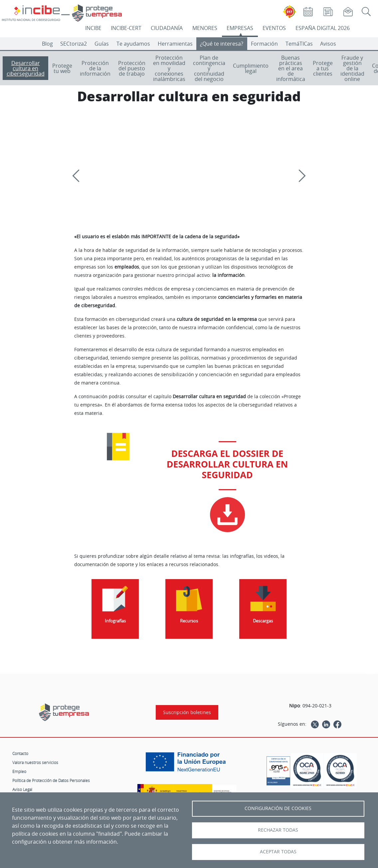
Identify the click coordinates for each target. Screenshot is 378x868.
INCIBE (93, 28)
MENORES (205, 28)
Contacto (20, 753)
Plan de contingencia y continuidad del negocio (209, 68)
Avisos (328, 44)
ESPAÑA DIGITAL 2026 (323, 28)
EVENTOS (274, 28)
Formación (264, 44)
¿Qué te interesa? (222, 44)
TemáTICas (299, 44)
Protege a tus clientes (323, 68)
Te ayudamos (133, 44)
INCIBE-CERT (126, 28)
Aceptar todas (278, 852)
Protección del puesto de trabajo (132, 68)
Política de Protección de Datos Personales (51, 780)
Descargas (263, 621)
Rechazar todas (278, 830)
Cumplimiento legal (251, 68)
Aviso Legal (22, 789)
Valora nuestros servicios (35, 762)
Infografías (115, 621)
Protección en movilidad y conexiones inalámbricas (169, 68)
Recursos (189, 621)
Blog (47, 44)
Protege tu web (62, 68)
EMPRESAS (240, 28)
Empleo (19, 771)
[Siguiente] (299, 176)
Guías (102, 44)
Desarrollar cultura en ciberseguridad (26, 68)
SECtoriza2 (74, 44)
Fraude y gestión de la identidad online (352, 68)
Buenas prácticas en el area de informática (291, 68)
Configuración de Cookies (278, 808)
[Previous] (79, 176)
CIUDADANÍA (167, 28)
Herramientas (175, 44)
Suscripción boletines (187, 712)
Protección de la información (95, 68)
